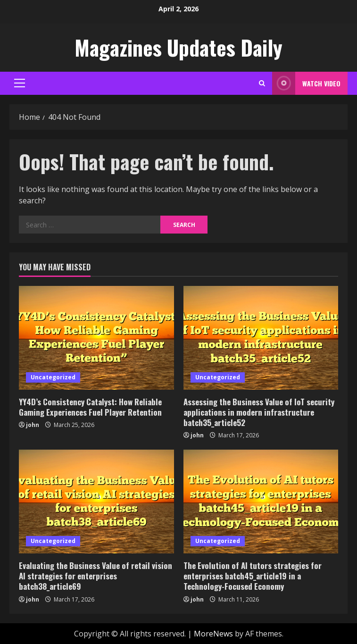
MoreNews (213, 634)
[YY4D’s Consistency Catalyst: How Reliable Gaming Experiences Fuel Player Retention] (96, 338)
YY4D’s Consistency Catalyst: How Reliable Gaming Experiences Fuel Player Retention (90, 407)
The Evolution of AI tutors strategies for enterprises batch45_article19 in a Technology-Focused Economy (253, 576)
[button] (20, 83)
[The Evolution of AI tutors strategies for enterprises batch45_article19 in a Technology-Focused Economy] (261, 502)
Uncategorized (53, 377)
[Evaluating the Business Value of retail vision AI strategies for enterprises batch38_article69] (96, 502)
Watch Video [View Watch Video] (306, 83)
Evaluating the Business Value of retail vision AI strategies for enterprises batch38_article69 (95, 576)
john (33, 425)
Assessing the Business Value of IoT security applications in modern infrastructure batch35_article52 (259, 412)
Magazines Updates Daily (178, 47)
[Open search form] (262, 83)
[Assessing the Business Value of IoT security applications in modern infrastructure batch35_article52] (261, 338)
